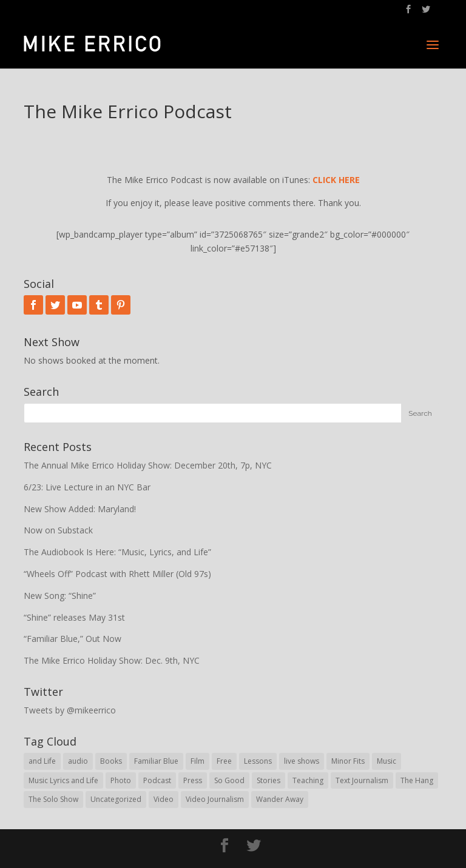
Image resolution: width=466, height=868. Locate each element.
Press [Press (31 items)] (193, 780)
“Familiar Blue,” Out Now (73, 639)
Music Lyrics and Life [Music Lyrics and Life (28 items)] (63, 780)
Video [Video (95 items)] (164, 799)
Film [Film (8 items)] (198, 761)
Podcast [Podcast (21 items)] (157, 780)
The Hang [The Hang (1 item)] (417, 780)
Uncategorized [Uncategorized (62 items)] (116, 799)
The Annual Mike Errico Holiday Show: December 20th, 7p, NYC (148, 465)
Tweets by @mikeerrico (70, 710)
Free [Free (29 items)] (224, 761)
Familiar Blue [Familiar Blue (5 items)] (156, 761)
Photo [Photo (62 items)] (121, 780)
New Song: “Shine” (60, 596)
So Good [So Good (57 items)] (229, 780)
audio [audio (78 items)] (78, 761)
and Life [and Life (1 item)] (42, 761)
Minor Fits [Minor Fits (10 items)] (348, 761)
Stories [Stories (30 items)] (268, 780)
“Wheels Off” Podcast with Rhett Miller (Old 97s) (117, 574)
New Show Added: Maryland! (80, 509)
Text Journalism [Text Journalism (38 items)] (362, 780)
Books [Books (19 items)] (111, 761)
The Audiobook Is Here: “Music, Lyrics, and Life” (117, 552)
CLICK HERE (336, 180)
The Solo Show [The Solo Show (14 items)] (53, 799)
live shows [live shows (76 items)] (302, 761)
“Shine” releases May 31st (74, 617)
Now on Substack (58, 530)
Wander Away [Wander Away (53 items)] (280, 799)
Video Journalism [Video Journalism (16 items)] (215, 799)
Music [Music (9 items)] (387, 761)
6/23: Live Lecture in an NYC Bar (87, 487)
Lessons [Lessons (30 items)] (258, 761)
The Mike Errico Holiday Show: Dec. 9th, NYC (112, 660)
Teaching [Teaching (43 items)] (308, 780)
